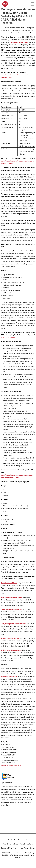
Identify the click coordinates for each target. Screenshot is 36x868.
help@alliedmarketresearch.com (11, 765)
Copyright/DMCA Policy (9, 848)
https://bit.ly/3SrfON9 (8, 338)
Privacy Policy (23, 848)
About (10, 840)
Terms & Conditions (26, 844)
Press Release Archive (21, 840)
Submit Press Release (11, 844)
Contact (32, 848)
